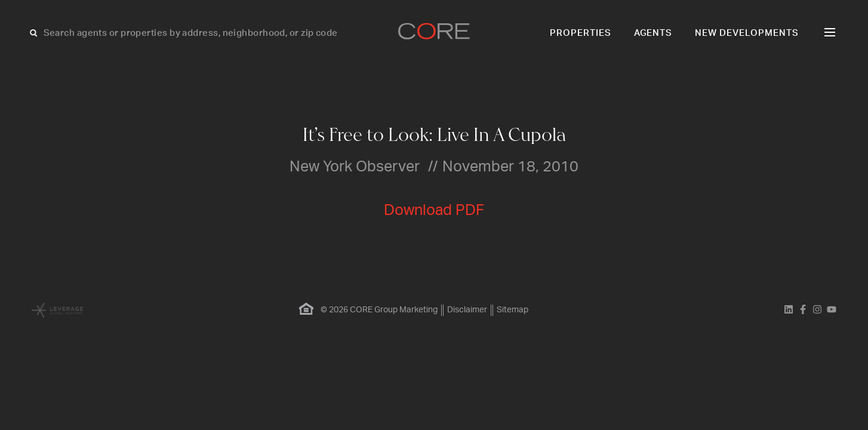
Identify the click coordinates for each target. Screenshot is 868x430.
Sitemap (513, 310)
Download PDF (434, 211)
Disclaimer (467, 310)
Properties (581, 33)
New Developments (747, 33)
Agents (653, 33)
